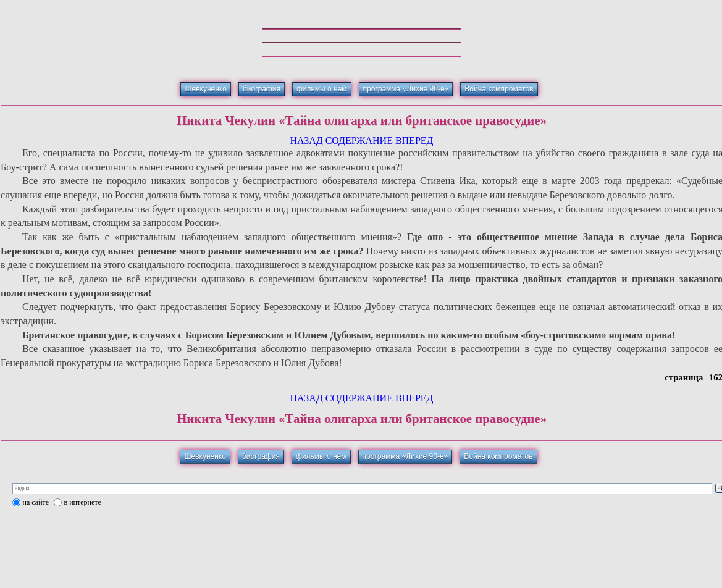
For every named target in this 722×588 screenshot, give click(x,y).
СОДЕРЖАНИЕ (359, 141)
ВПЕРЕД (414, 141)
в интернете (83, 502)
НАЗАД (306, 141)
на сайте (36, 502)
